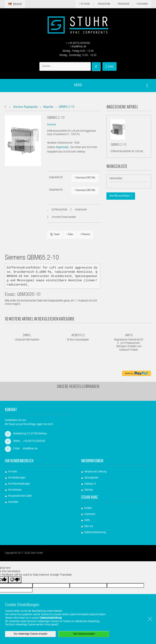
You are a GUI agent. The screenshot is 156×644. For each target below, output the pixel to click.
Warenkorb (123, 4)
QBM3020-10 (29, 295)
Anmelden (142, 4)
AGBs (87, 520)
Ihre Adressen (15, 490)
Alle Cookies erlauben (84, 634)
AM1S (129, 336)
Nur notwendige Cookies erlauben (31, 634)
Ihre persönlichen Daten (20, 496)
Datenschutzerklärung (95, 533)
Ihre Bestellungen (17, 478)
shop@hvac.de (78, 47)
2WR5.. (27, 336)
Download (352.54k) (85, 178)
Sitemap (88, 490)
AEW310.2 (78, 336)
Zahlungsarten (91, 478)
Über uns (89, 526)
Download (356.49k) (85, 190)
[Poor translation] (15, 580)
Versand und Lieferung (95, 472)
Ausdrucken (81, 210)
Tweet (55, 234)
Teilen (70, 234)
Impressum (90, 514)
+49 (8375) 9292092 (78, 43)
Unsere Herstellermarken (78, 386)
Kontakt (88, 508)
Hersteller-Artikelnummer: (60, 143)
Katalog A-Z (90, 484)
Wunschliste (103, 4)
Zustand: (51, 147)
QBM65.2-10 (119, 146)
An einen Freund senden (64, 217)
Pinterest (85, 234)
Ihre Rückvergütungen (19, 484)
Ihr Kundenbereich (19, 461)
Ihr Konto (84, 4)
